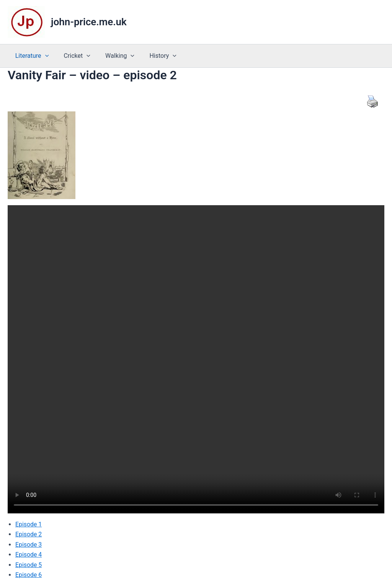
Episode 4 (29, 555)
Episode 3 (29, 545)
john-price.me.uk (89, 22)
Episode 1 (29, 524)
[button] (44, 56)
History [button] (153, 56)
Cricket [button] (73, 56)
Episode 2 (29, 534)
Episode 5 (29, 564)
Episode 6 (29, 575)
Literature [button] (30, 56)
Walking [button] (113, 56)
